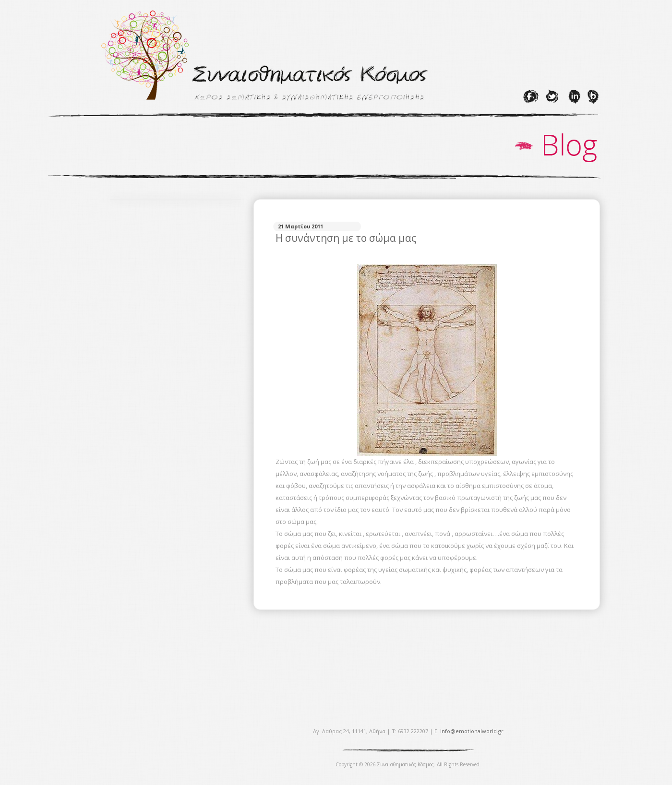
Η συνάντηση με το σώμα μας (346, 238)
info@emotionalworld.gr (472, 731)
